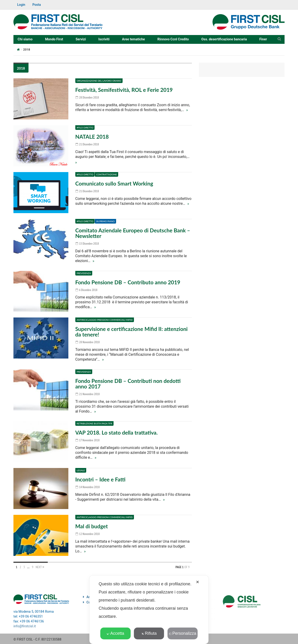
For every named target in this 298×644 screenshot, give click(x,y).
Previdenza (84, 273)
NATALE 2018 (92, 137)
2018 (21, 68)
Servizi (81, 39)
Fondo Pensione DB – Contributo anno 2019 (128, 282)
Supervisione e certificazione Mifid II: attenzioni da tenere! (132, 331)
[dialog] (149, 610)
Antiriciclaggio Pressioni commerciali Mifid (105, 319)
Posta (37, 5)
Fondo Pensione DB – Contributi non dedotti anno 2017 (128, 383)
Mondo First (54, 39)
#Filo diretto (85, 128)
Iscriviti (104, 39)
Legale (81, 469)
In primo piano (105, 221)
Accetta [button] (116, 633)
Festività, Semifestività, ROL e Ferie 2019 (124, 90)
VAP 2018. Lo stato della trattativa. (117, 431)
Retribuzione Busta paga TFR (94, 422)
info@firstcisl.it (25, 625)
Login (21, 5)
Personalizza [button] (183, 633)
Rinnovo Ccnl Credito (173, 39)
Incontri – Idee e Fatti (100, 478)
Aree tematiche (134, 39)
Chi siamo (25, 39)
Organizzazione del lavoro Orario (99, 81)
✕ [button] (198, 582)
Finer (263, 39)
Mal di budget (92, 525)
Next (40, 566)
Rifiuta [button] (149, 633)
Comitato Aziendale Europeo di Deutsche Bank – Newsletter (133, 233)
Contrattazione (106, 174)
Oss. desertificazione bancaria (224, 39)
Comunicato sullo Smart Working (114, 183)
